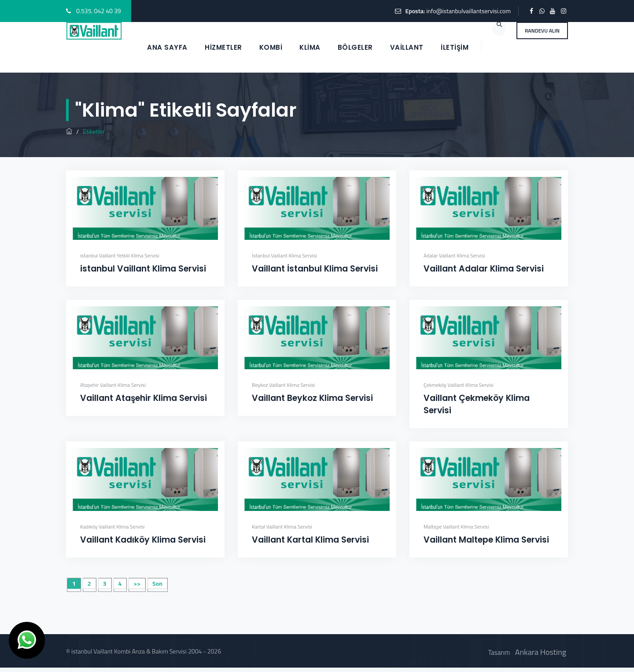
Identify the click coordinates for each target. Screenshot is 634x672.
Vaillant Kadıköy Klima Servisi (143, 540)
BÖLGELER (355, 47)
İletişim (455, 47)
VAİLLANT (407, 47)
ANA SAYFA (167, 47)
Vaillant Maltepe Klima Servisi (486, 540)
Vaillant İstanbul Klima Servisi (315, 269)
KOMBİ (271, 47)
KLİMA (310, 47)
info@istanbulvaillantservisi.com (468, 11)
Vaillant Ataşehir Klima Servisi (144, 398)
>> (137, 583)
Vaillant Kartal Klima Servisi (310, 540)
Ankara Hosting (541, 652)
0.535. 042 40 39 (99, 11)
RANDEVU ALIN (542, 31)
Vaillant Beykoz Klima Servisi (312, 398)
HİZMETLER (223, 47)
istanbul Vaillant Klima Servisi (143, 269)
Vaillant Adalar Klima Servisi (484, 269)
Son (157, 583)
